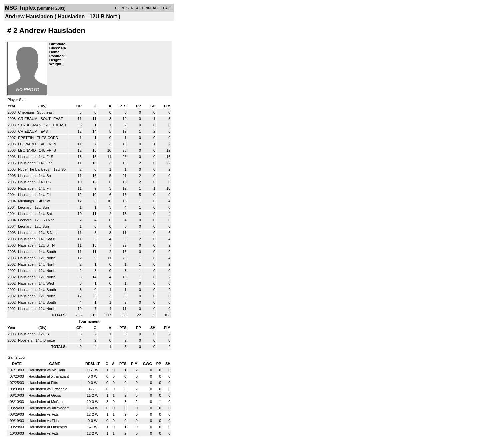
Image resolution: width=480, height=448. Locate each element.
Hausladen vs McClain (46, 370)
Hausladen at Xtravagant (48, 376)
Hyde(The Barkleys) (35, 169)
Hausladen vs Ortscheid (48, 389)
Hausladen (27, 157)
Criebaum (26, 112)
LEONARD (27, 144)
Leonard (25, 207)
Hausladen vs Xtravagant (49, 408)
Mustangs (26, 201)
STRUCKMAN (30, 125)
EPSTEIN (26, 138)
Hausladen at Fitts (43, 383)
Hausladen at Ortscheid (47, 427)
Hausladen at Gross (44, 395)
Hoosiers (26, 340)
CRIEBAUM (28, 119)
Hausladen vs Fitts (43, 414)
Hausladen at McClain (46, 402)
